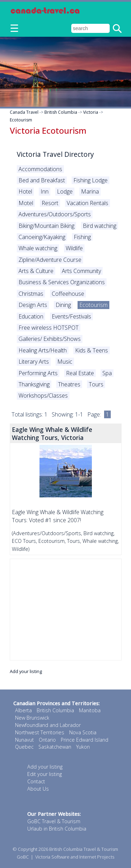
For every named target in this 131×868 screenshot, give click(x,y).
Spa (107, 373)
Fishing (82, 237)
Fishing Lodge (90, 180)
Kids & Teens (92, 350)
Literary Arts (34, 362)
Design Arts (33, 305)
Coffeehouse (68, 294)
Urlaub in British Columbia (57, 829)
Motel (26, 203)
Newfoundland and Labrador (48, 725)
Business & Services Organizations (62, 282)
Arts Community (81, 271)
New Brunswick (32, 718)
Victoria (91, 112)
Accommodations (40, 169)
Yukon (83, 747)
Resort (50, 203)
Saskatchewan (55, 747)
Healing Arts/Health (43, 350)
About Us (38, 789)
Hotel (25, 191)
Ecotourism (21, 120)
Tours (96, 384)
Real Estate (80, 373)
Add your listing (26, 671)
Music (65, 362)
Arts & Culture (36, 271)
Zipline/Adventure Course (50, 260)
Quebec (24, 747)
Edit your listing (45, 774)
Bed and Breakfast (42, 180)
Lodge (65, 191)
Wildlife (74, 248)
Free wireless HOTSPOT (49, 328)
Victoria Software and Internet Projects (75, 857)
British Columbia (61, 112)
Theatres (69, 384)
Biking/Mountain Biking (46, 226)
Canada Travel (24, 112)
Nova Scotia (83, 732)
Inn (45, 191)
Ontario (47, 740)
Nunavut (24, 740)
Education (31, 316)
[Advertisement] (66, 610)
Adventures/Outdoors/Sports (55, 214)
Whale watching (38, 248)
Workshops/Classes (43, 395)
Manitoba (90, 710)
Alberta (23, 710)
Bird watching (100, 226)
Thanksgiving (34, 384)
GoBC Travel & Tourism (54, 821)
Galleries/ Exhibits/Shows (50, 339)
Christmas (31, 294)
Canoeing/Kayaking (42, 237)
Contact (36, 781)
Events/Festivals (71, 316)
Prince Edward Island (85, 740)
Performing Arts (38, 373)
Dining (63, 305)
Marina (90, 191)
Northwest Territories (40, 732)
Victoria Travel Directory (55, 154)
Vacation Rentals (88, 203)
